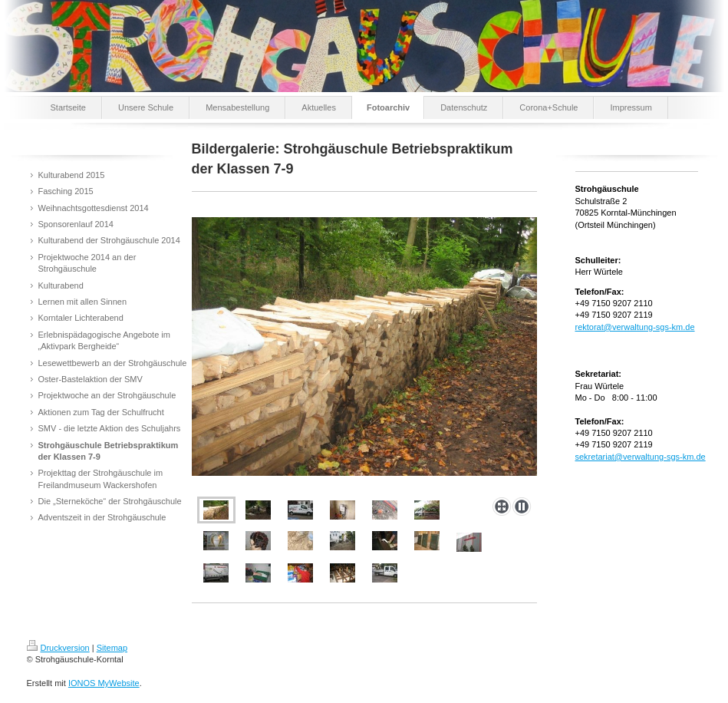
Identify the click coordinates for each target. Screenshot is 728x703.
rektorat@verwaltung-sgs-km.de (635, 327)
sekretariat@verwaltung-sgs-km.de (641, 457)
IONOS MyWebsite (104, 683)
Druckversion (58, 648)
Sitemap (112, 648)
